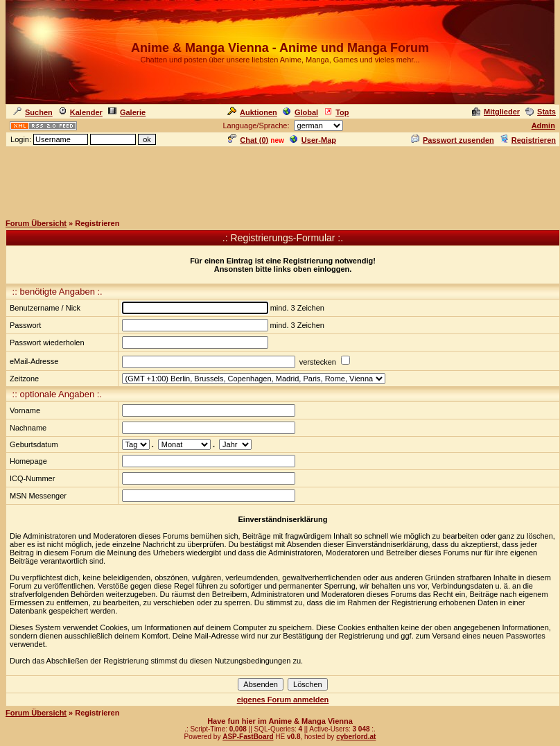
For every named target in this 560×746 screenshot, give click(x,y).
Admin (543, 125)
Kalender (80, 112)
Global (300, 112)
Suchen (33, 112)
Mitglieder (496, 112)
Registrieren (528, 140)
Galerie (127, 112)
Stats (541, 112)
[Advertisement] (280, 180)
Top (336, 112)
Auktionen (252, 112)
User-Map (313, 140)
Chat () (248, 140)
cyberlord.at (356, 737)
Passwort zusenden (453, 140)
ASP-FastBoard (248, 737)
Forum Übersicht (36, 223)
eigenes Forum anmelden (283, 700)
